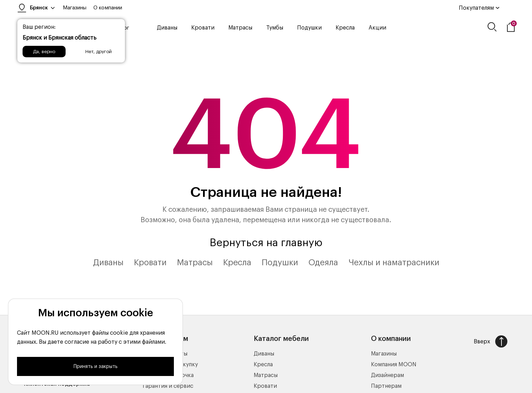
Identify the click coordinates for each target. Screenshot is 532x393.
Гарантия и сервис (168, 386)
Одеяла (323, 262)
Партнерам (386, 386)
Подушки (309, 28)
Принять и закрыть (96, 367)
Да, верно (44, 52)
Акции (377, 28)
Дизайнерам (387, 375)
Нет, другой (99, 52)
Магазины (75, 8)
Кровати (203, 28)
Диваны (167, 28)
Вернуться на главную (266, 243)
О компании (108, 8)
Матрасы (240, 28)
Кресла (345, 28)
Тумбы (275, 28)
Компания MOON (394, 365)
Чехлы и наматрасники (394, 262)
